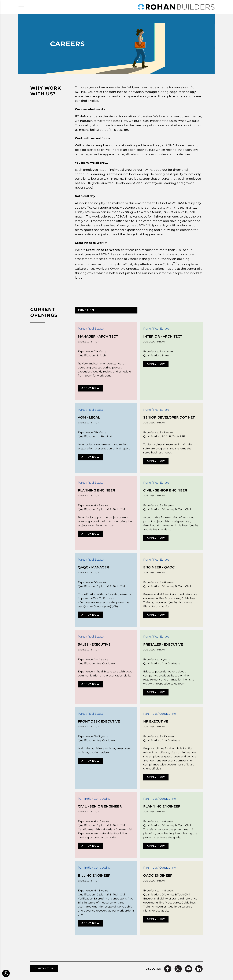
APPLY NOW (90, 388)
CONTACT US (44, 968)
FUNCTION (86, 310)
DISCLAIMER (153, 969)
